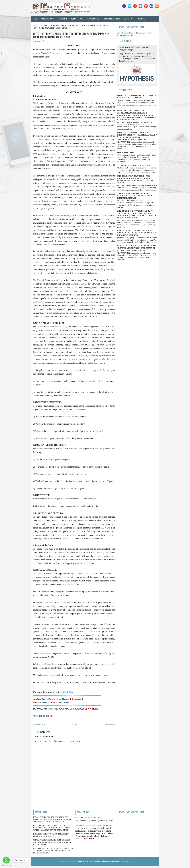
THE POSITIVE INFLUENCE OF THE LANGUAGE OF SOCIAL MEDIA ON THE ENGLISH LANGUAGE (135, 196)
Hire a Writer (62, 19)
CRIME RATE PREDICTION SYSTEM (133, 165)
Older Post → (109, 724)
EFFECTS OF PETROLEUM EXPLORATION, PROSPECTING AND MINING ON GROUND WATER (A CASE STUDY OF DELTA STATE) (51, 828)
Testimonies (141, 19)
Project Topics (48, 18)
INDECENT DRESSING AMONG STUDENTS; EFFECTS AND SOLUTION (137, 97)
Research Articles (94, 19)
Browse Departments (112, 19)
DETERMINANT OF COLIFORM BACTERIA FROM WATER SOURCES (51, 835)
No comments (38, 41)
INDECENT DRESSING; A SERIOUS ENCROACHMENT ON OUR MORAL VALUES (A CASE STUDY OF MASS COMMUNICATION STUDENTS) (137, 136)
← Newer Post (39, 724)
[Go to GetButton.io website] (6, 865)
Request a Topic (77, 19)
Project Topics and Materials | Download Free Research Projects (103, 861)
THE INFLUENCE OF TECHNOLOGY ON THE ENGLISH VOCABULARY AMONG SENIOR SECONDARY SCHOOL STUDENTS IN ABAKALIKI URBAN (136, 214)
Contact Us (128, 19)
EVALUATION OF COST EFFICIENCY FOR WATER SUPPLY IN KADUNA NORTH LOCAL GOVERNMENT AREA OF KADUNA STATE (52, 819)
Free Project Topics (126, 152)
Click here (68, 692)
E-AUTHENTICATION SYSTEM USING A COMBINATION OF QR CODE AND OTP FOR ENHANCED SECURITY (137, 233)
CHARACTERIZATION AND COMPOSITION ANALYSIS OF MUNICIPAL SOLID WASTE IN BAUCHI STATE (52, 842)
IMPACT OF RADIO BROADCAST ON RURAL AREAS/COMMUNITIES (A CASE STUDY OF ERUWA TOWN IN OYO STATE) (137, 248)
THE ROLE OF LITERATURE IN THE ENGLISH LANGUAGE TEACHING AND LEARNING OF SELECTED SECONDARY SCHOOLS (135, 179)
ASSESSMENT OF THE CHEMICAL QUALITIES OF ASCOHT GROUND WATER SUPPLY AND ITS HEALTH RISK (53, 851)
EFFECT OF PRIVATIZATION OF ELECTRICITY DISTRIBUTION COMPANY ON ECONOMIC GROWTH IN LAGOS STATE (71, 35)
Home (35, 19)
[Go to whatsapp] (6, 860)
